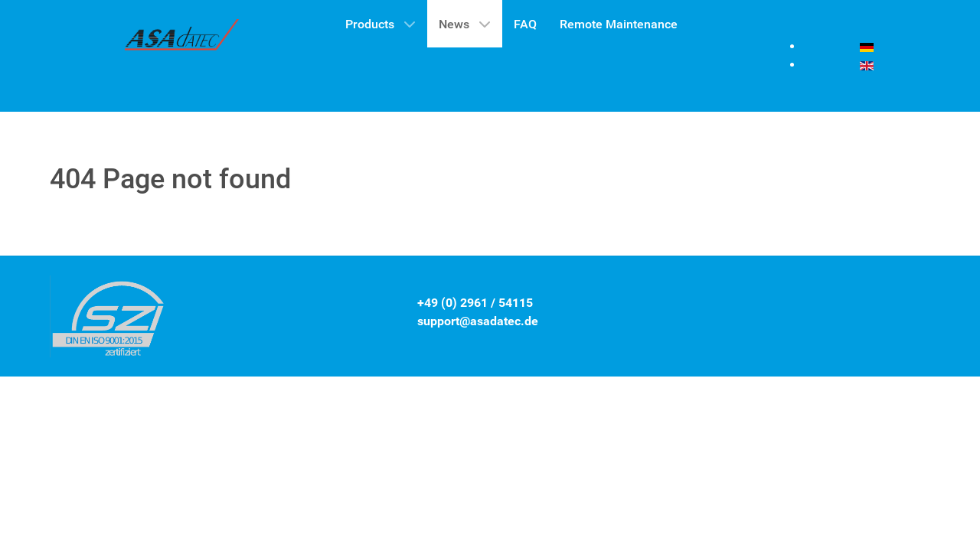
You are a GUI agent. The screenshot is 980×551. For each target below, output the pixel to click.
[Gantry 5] (182, 39)
